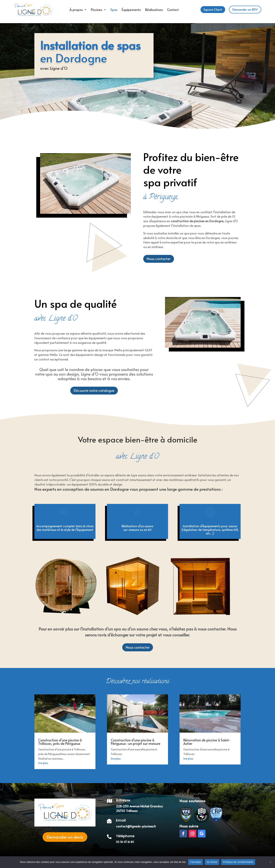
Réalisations (154, 10)
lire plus (43, 763)
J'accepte (195, 862)
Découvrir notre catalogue (94, 390)
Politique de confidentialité (238, 862)
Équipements (131, 10)
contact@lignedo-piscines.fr (136, 826)
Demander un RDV (245, 9)
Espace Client (213, 9)
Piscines (97, 10)
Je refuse (212, 862)
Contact (173, 10)
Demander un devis (65, 837)
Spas (114, 10)
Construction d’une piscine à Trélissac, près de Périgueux (60, 742)
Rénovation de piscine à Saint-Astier (207, 742)
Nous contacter (138, 647)
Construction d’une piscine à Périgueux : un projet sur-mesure (136, 742)
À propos (76, 10)
